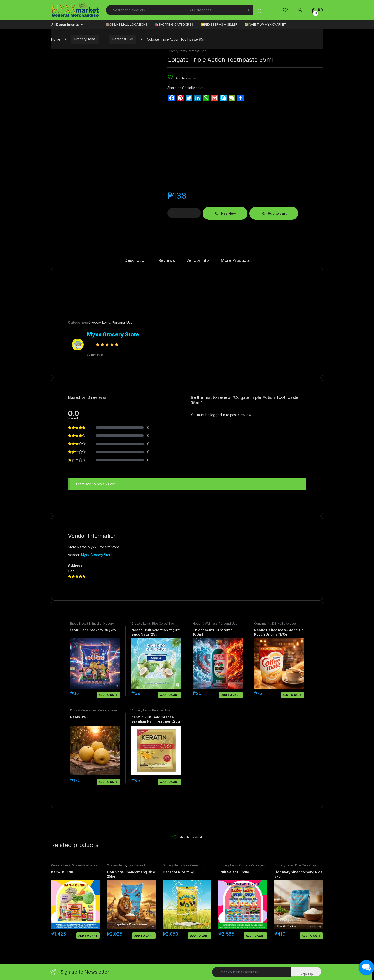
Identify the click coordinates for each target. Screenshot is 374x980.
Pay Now (229, 213)
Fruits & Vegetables (83, 710)
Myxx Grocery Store (97, 555)
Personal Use (123, 39)
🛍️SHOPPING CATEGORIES (174, 24)
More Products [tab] (235, 261)
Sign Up (306, 974)
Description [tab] (135, 261)
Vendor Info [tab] (197, 261)
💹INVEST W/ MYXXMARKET (265, 24)
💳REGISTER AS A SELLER (219, 24)
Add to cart (277, 213)
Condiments (262, 623)
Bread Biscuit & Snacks (86, 623)
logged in (218, 415)
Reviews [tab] (166, 261)
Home (56, 39)
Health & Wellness (205, 623)
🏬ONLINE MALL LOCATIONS (127, 24)
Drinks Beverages (284, 623)
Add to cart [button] (108, 695)
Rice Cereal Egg (163, 623)
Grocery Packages (85, 865)
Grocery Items (85, 39)
